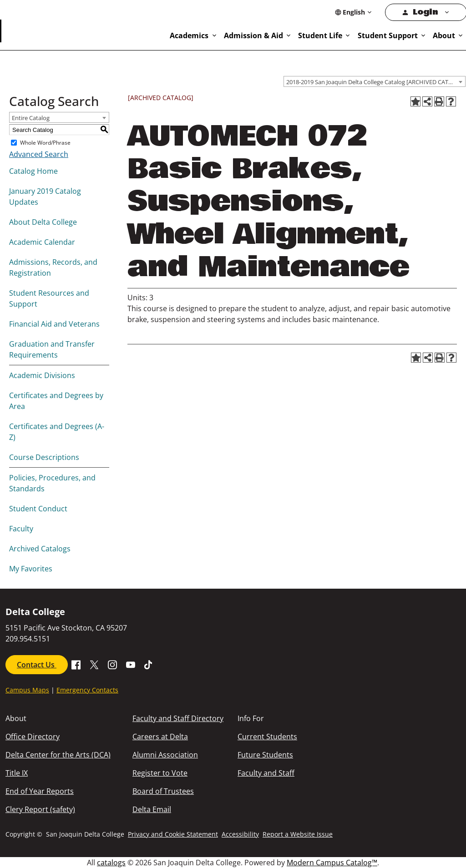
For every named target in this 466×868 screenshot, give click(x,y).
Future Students (265, 755)
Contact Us (37, 665)
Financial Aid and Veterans (54, 324)
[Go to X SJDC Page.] (94, 664)
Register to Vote (160, 773)
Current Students (267, 737)
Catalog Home (33, 171)
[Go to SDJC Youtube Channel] (131, 664)
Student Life (320, 35)
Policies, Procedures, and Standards (52, 483)
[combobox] (375, 81)
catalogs (111, 863)
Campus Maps (27, 690)
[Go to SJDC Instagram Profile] (112, 664)
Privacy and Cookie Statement (173, 834)
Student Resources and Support (49, 298)
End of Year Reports (40, 791)
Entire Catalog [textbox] (31, 118)
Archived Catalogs (40, 549)
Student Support (388, 35)
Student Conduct (38, 509)
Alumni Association (165, 755)
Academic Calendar (42, 242)
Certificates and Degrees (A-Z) (57, 432)
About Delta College (43, 222)
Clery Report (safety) (40, 809)
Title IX (17, 773)
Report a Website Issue (298, 834)
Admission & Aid (253, 35)
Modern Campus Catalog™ (332, 863)
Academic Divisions (42, 375)
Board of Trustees (163, 791)
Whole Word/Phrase (45, 143)
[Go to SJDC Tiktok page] (149, 664)
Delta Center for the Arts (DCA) (58, 755)
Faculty (21, 529)
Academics (189, 35)
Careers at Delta (160, 737)
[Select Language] (354, 12)
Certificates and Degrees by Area (56, 401)
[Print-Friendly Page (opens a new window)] (439, 101)
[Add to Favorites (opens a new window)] (415, 101)
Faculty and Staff (266, 773)
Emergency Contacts (87, 690)
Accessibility (240, 834)
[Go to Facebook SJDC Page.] (76, 664)
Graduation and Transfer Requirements (52, 349)
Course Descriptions (44, 457)
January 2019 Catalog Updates (45, 197)
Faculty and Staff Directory (178, 718)
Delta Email (152, 809)
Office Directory (33, 737)
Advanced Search (39, 154)
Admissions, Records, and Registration (53, 267)
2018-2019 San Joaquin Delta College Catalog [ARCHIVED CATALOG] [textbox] (376, 82)
